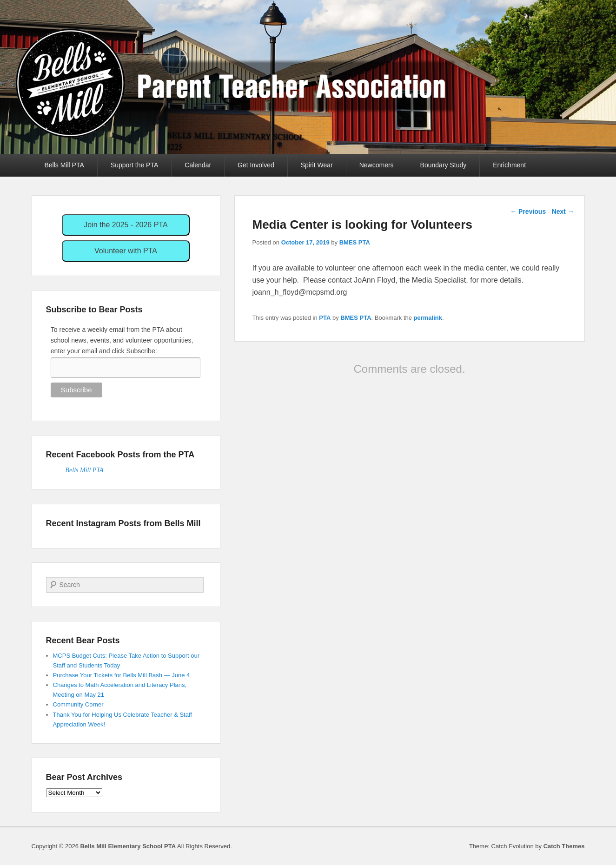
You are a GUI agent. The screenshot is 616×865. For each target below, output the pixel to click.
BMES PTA (355, 242)
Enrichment (509, 165)
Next (563, 211)
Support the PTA (134, 165)
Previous (528, 211)
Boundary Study (444, 165)
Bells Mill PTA (64, 165)
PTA (325, 318)
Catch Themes (564, 846)
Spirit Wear (317, 165)
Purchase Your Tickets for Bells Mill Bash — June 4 (122, 675)
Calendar (198, 165)
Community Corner (78, 704)
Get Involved (256, 165)
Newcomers (377, 165)
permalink (428, 318)
